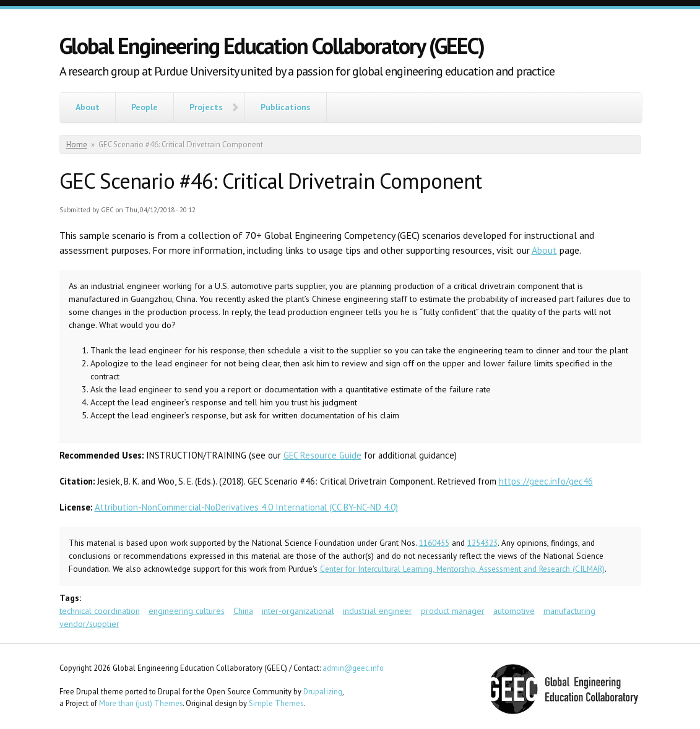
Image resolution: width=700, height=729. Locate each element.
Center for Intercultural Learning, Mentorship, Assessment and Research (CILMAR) (462, 569)
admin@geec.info (353, 668)
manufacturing (569, 611)
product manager (453, 611)
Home (77, 145)
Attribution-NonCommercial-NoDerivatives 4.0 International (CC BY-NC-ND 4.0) (246, 507)
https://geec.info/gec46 (546, 481)
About (88, 107)
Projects (206, 107)
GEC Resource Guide (322, 455)
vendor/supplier (89, 624)
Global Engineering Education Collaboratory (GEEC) (272, 45)
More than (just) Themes (141, 703)
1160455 (434, 543)
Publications (286, 107)
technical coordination (100, 611)
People (145, 107)
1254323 (482, 543)
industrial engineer (378, 611)
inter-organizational (298, 611)
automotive (514, 611)
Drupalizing (323, 691)
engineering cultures (187, 611)
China (243, 611)
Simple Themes (276, 703)
